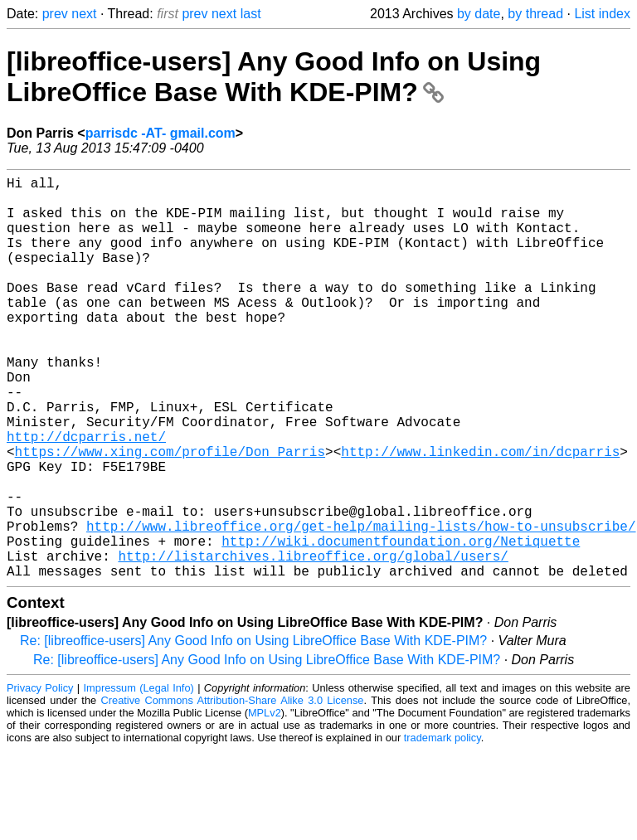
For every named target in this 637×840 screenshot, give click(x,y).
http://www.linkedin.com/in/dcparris (480, 514)
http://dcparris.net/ (86, 496)
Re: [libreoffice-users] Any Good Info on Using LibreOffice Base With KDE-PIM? (253, 730)
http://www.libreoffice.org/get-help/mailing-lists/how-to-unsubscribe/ (361, 605)
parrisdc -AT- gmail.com (160, 133)
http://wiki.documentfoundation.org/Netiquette (401, 624)
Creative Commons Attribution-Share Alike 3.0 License (233, 790)
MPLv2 (265, 802)
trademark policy (442, 827)
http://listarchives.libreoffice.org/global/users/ (313, 642)
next (84, 14)
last (251, 14)
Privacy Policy (40, 777)
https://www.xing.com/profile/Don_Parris (170, 514)
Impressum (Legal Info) (139, 777)
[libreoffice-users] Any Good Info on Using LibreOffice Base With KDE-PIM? (274, 77)
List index (602, 14)
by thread (535, 14)
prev (55, 14)
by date (479, 14)
